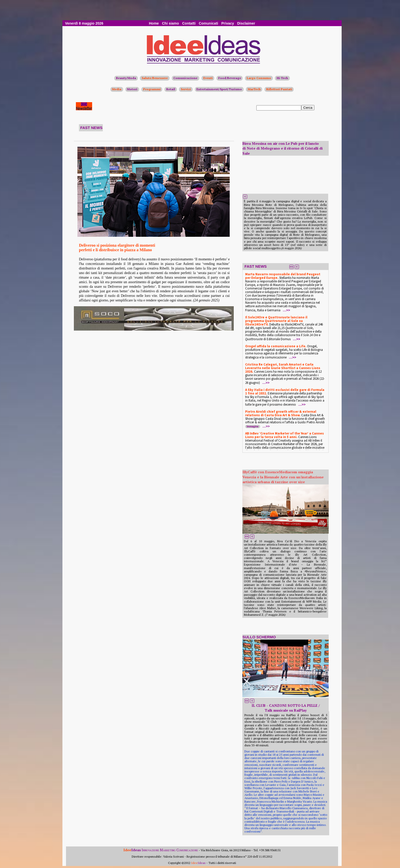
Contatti (189, 23)
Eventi (208, 78)
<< (291, 267)
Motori (132, 89)
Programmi (152, 89)
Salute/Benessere (155, 78)
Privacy (228, 23)
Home (154, 23)
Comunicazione (185, 78)
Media (117, 89)
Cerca (308, 108)
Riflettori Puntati (279, 89)
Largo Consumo (259, 78)
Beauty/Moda (126, 78)
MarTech (254, 89)
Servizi (186, 89)
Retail (171, 89)
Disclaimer (246, 23)
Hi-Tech (282, 78)
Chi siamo (170, 23)
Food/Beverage (230, 78)
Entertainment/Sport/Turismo (219, 89)
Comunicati (208, 23)
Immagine (253, 427)
